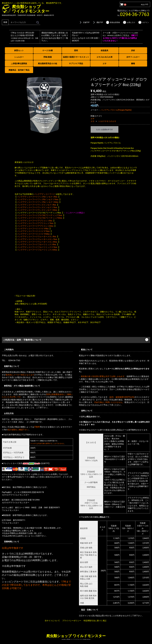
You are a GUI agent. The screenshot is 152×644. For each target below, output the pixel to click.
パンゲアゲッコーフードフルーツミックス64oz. (37, 250)
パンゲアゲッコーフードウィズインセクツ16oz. (37, 207)
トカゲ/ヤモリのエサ (107, 121)
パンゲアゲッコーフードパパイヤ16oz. (34, 231)
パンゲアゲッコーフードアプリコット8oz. (35, 221)
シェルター (19, 57)
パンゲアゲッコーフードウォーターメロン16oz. (37, 239)
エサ (104, 64)
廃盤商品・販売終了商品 (19, 70)
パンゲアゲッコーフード (45, 194)
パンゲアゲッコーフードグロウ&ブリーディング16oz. (40, 215)
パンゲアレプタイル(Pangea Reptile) (116, 110)
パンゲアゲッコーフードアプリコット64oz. (35, 226)
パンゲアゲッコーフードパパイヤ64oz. (34, 234)
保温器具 (104, 50)
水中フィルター (133, 57)
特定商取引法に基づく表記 (95, 621)
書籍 (133, 64)
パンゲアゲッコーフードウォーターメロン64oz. (37, 242)
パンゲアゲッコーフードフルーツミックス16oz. (37, 247)
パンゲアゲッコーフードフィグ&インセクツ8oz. (37, 197)
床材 (133, 50)
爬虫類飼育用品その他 (47, 64)
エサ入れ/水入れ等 (104, 57)
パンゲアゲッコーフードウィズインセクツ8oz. (37, 205)
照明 (76, 50)
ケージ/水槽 (47, 50)
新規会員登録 (113, 22)
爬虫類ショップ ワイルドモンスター (76, 636)
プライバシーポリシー (72, 621)
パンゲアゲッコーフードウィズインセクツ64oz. (37, 210)
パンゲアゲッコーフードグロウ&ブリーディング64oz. (40, 218)
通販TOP (98, 22)
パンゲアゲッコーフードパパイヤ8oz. (33, 229)
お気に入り (129, 22)
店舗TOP (84, 22)
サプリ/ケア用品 (76, 64)
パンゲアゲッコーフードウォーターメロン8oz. (37, 237)
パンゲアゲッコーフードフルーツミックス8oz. (37, 244)
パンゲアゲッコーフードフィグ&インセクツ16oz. (38, 199)
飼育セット (19, 50)
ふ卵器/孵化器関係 (19, 64)
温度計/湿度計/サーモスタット (76, 57)
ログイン (144, 22)
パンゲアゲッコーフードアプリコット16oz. (35, 223)
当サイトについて (52, 621)
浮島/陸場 (47, 57)
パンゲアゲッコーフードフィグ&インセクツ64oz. (38, 202)
